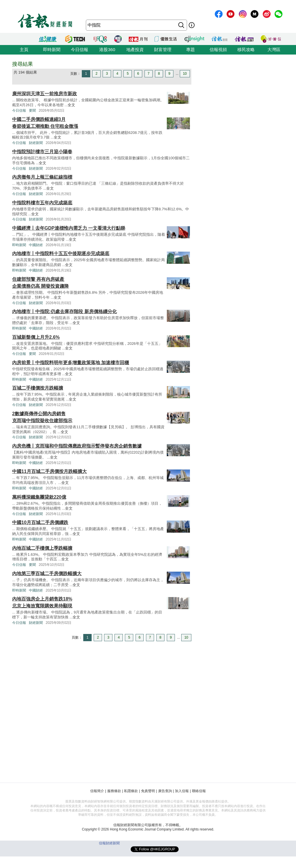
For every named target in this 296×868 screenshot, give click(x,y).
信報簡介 (97, 791)
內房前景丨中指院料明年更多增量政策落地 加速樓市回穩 (71, 363)
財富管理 (163, 49)
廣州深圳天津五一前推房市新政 (45, 94)
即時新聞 (52, 49)
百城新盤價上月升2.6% (36, 337)
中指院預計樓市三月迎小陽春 (42, 152)
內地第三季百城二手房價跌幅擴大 (47, 574)
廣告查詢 (165, 791)
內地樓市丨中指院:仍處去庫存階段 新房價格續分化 (64, 312)
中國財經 (36, 245)
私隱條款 (131, 791)
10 (185, 74)
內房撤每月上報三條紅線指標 (42, 177)
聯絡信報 (199, 791)
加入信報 (182, 791)
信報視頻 (218, 49)
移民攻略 (246, 49)
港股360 (107, 49)
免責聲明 (148, 791)
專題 (190, 49)
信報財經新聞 (109, 843)
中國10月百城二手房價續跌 (40, 522)
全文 (71, 105)
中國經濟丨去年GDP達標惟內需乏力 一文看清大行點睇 (69, 228)
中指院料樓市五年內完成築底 (42, 203)
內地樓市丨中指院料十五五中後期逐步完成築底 (61, 254)
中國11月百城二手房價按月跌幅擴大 (49, 471)
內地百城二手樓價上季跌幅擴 (42, 548)
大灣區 (274, 49)
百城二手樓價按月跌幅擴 (38, 388)
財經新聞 (36, 143)
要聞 (32, 111)
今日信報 (79, 49)
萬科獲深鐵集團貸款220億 (39, 497)
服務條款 (114, 791)
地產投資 (135, 49)
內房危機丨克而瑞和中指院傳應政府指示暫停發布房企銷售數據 (77, 446)
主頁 (24, 49)
